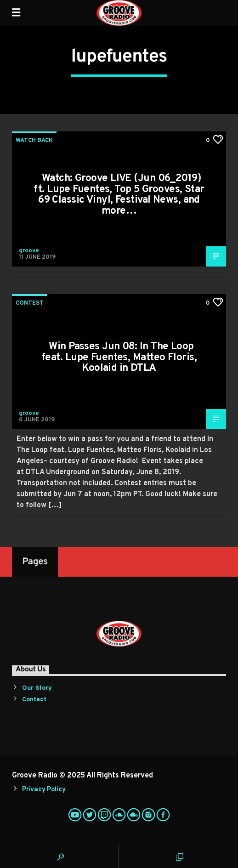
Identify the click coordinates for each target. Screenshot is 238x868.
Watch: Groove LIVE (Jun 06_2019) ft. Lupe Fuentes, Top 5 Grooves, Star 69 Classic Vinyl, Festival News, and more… (119, 195)
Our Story (37, 688)
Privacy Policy (44, 790)
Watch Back (34, 141)
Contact (34, 700)
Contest (30, 303)
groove (29, 251)
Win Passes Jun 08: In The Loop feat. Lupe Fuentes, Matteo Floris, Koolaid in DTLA (119, 357)
